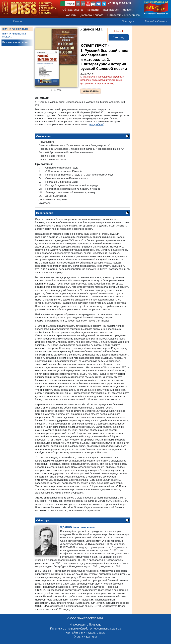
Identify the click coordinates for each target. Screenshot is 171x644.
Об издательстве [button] (73, 10)
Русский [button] (70, 4)
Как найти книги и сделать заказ (85, 633)
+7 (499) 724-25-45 (119, 3)
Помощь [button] (127, 21)
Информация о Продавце (85, 625)
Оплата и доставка (85, 637)
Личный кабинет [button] (155, 21)
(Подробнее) (97, 124)
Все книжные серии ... (17, 42)
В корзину (119, 37)
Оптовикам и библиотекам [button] (124, 15)
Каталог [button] (18, 21)
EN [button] (83, 4)
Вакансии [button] (69, 15)
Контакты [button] (93, 10)
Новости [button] (128, 10)
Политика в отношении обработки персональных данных (85, 629)
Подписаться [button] (111, 10)
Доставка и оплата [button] (92, 15)
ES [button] (78, 4)
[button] (88, 4)
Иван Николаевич (77, 527)
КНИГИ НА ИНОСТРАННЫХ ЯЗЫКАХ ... (14, 35)
